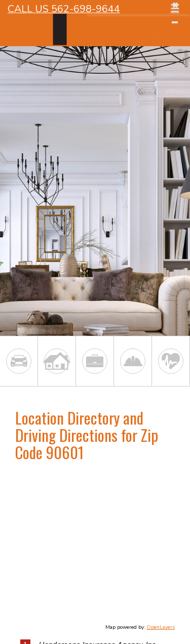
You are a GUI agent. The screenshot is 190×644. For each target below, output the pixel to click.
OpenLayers (161, 627)
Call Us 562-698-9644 (64, 9)
